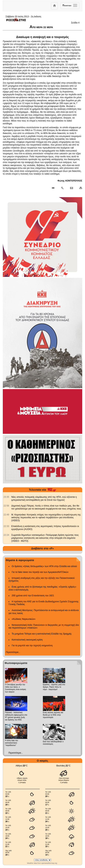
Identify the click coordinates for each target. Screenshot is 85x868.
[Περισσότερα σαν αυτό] (62, 188)
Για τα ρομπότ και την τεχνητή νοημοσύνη (32, 646)
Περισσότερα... (13, 652)
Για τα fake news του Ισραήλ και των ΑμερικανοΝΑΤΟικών (40, 572)
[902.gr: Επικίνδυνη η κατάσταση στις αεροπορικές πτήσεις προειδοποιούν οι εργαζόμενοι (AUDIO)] (6, 526)
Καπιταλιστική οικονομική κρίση (27, 640)
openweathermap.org (49, 863)
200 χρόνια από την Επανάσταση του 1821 (33, 596)
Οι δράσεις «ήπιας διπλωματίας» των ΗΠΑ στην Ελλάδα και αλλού (44, 566)
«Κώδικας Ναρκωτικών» (24, 619)
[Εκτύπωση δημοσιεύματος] (79, 188)
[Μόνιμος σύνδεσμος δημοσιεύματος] (55, 188)
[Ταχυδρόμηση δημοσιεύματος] (71, 188)
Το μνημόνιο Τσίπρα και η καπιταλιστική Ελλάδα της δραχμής (42, 634)
